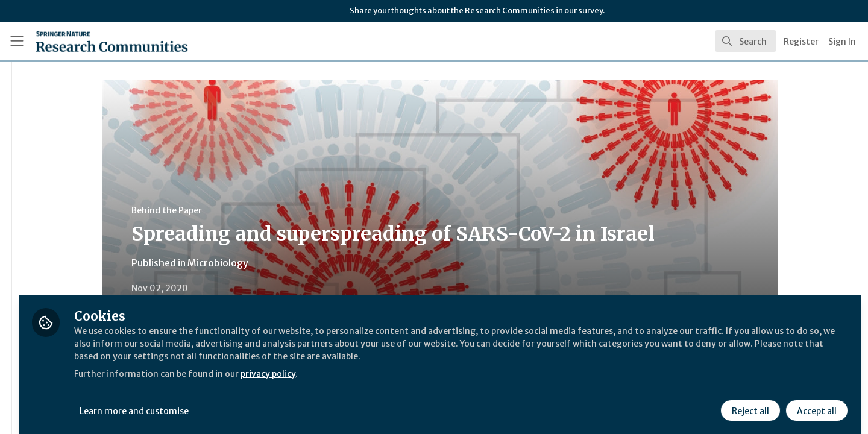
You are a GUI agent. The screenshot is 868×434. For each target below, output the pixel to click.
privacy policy (429, 379)
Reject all (749, 402)
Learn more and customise (278, 402)
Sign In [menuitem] (842, 42)
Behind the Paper (238, 210)
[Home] (96, 41)
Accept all (815, 402)
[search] (746, 41)
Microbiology (289, 263)
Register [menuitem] (801, 42)
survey (590, 11)
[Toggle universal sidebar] (17, 41)
